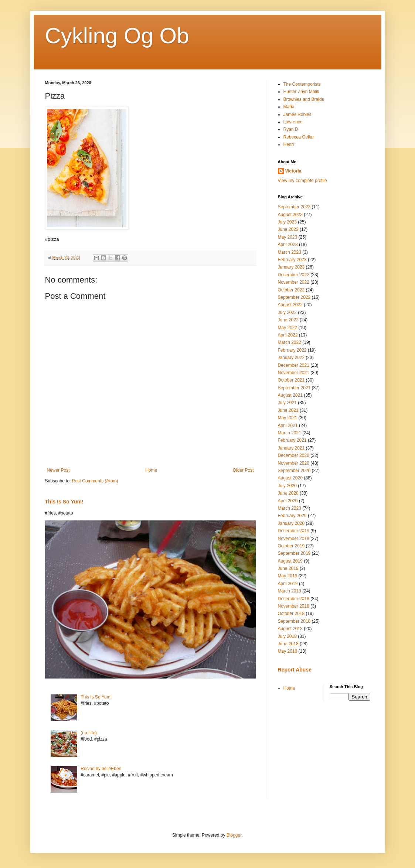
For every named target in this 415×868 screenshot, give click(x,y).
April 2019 (288, 584)
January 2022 (291, 358)
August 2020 (290, 478)
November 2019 (294, 539)
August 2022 (290, 305)
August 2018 (290, 629)
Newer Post (58, 470)
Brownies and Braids (304, 99)
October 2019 (291, 546)
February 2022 (292, 350)
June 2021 (288, 410)
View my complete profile (302, 181)
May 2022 (288, 328)
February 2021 (292, 440)
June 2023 (288, 229)
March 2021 (290, 433)
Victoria (293, 171)
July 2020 (287, 486)
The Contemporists (302, 84)
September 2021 (294, 388)
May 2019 (288, 576)
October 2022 (291, 290)
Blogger (234, 835)
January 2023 (291, 267)
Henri (289, 144)
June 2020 (288, 493)
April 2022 (288, 335)
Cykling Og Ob (117, 36)
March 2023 (290, 252)
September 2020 (294, 471)
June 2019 (288, 568)
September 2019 (294, 553)
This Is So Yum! (66, 502)
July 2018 (287, 636)
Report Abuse (295, 670)
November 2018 (294, 606)
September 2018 (294, 621)
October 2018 (291, 614)
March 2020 (290, 508)
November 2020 (294, 463)
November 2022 (294, 282)
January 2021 (291, 448)
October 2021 (291, 380)
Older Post (243, 470)
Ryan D (291, 129)
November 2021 (294, 373)
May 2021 (288, 418)
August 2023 (290, 215)
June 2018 (288, 644)
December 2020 (294, 455)
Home (151, 470)
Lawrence (293, 122)
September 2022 (294, 297)
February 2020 (292, 516)
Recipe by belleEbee (101, 769)
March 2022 (290, 342)
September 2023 (294, 207)
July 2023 (287, 222)
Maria (289, 107)
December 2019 (294, 531)
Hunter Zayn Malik (301, 92)
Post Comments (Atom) (95, 481)
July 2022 (287, 312)
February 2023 (292, 260)
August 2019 (290, 561)
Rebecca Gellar (299, 137)
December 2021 (294, 365)
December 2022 (294, 275)
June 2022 (288, 320)
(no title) (89, 733)
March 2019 (290, 591)
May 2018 (288, 651)
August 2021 (290, 395)
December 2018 (294, 599)
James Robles (297, 115)
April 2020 (288, 501)
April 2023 (288, 245)
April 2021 (288, 426)
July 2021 (287, 403)
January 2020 (291, 523)
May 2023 (288, 237)
